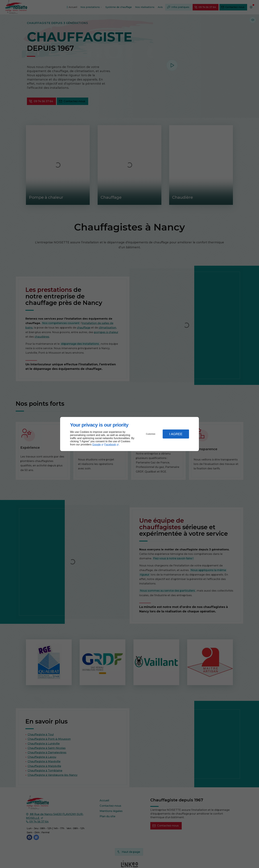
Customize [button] (151, 434)
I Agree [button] (176, 434)
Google (96, 444)
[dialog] (129, 434)
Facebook (110, 444)
